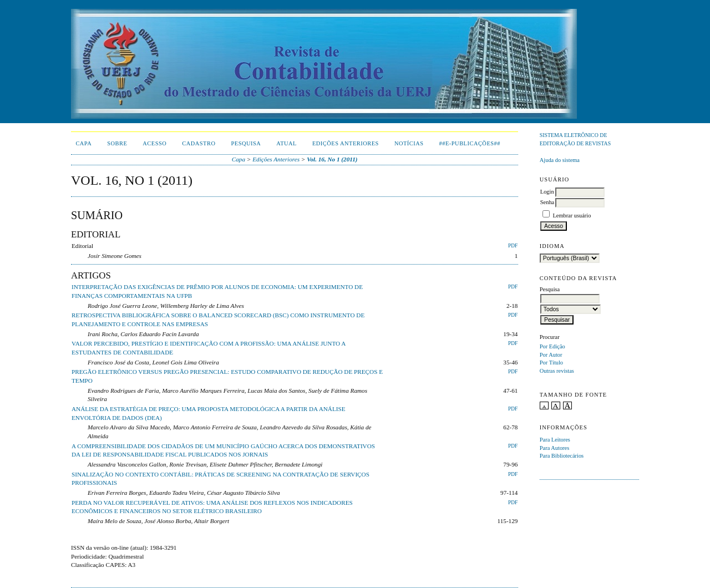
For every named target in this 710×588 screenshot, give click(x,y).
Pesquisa (246, 143)
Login (547, 192)
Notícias (409, 143)
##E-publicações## (470, 143)
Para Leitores (555, 440)
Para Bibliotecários (562, 456)
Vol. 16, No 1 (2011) (332, 159)
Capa (83, 143)
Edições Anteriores (346, 143)
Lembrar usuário (572, 216)
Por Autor (551, 355)
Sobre (117, 143)
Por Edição (552, 346)
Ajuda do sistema (560, 160)
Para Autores (554, 448)
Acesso (154, 143)
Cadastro (199, 143)
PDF (513, 246)
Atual (286, 143)
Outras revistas (557, 371)
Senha (547, 202)
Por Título (551, 363)
